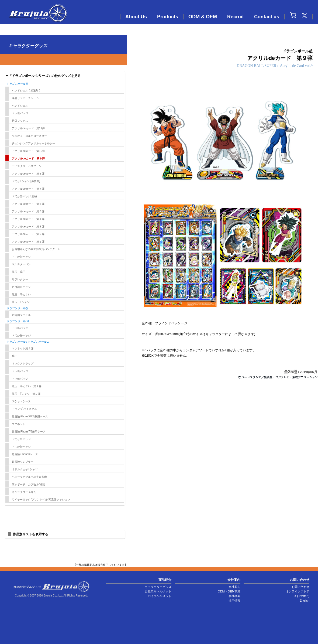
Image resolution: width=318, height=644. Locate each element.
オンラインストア (298, 591)
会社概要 (234, 596)
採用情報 (234, 601)
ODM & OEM (203, 17)
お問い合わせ (300, 587)
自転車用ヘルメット (158, 591)
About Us (136, 17)
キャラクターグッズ (158, 587)
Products (168, 17)
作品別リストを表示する (30, 534)
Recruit (236, 17)
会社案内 (234, 587)
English (305, 601)
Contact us (267, 17)
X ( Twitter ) (302, 596)
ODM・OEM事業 (229, 591)
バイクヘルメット (160, 596)
